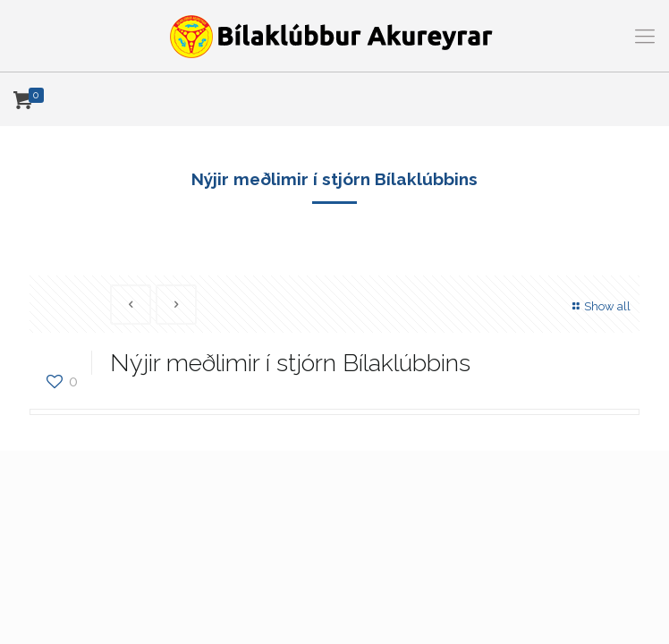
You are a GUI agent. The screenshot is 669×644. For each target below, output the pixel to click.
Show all (599, 306)
